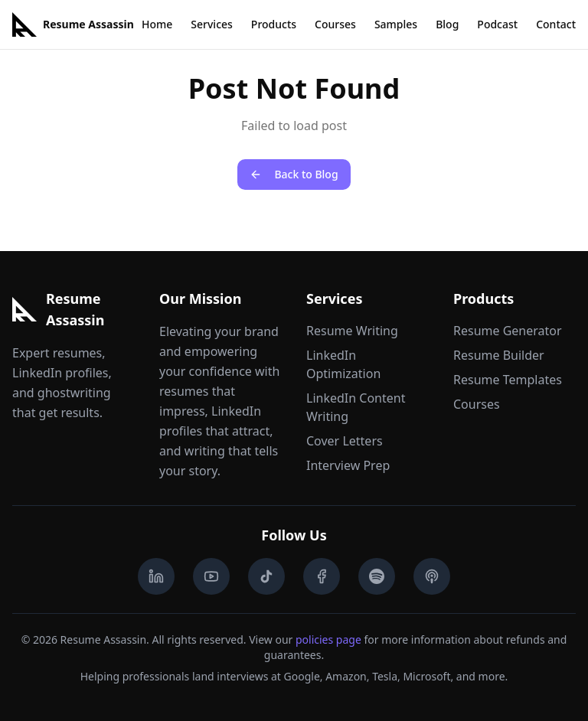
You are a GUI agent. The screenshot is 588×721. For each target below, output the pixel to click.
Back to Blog (294, 174)
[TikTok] (266, 576)
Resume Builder (499, 355)
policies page (328, 639)
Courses (335, 24)
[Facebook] (322, 576)
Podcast (497, 24)
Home (157, 24)
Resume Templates (508, 380)
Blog (447, 24)
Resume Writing (352, 331)
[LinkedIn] (156, 576)
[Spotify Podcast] (377, 576)
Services (212, 24)
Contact (556, 24)
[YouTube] (211, 576)
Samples (396, 24)
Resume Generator (508, 331)
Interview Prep (348, 465)
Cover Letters (345, 441)
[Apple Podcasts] (432, 576)
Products (274, 24)
